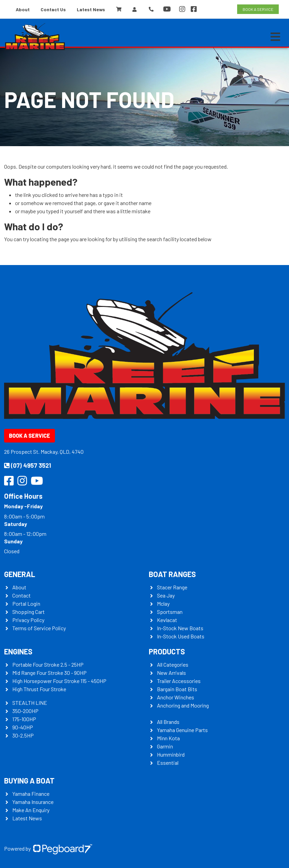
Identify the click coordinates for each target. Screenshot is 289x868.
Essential (168, 763)
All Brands (168, 722)
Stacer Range (172, 587)
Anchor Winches (176, 697)
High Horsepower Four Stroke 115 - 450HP (59, 681)
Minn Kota (168, 738)
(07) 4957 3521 (28, 465)
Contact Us (53, 9)
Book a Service (30, 436)
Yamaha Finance (31, 794)
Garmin (165, 746)
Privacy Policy (28, 620)
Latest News (91, 9)
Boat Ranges (172, 574)
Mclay (163, 603)
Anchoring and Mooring (183, 705)
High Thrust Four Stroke (39, 689)
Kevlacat (167, 620)
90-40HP (23, 727)
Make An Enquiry (31, 810)
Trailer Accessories (179, 681)
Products (167, 651)
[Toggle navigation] (275, 37)
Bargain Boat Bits (177, 689)
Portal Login (26, 603)
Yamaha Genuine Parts (182, 730)
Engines (18, 651)
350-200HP (25, 711)
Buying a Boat (29, 780)
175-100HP (24, 719)
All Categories (173, 664)
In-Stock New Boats (180, 628)
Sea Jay (166, 595)
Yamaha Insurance (33, 802)
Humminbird (171, 754)
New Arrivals (171, 673)
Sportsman (170, 612)
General (20, 574)
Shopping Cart (28, 612)
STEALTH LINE (30, 703)
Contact (21, 595)
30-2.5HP (23, 735)
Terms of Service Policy (39, 628)
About (23, 9)
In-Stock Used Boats (181, 636)
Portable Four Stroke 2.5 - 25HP (48, 664)
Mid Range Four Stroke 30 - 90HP (49, 673)
